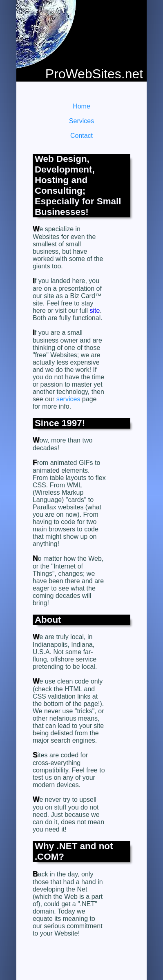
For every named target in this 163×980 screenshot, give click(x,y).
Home (81, 106)
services (68, 399)
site (95, 311)
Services (81, 121)
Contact (81, 136)
